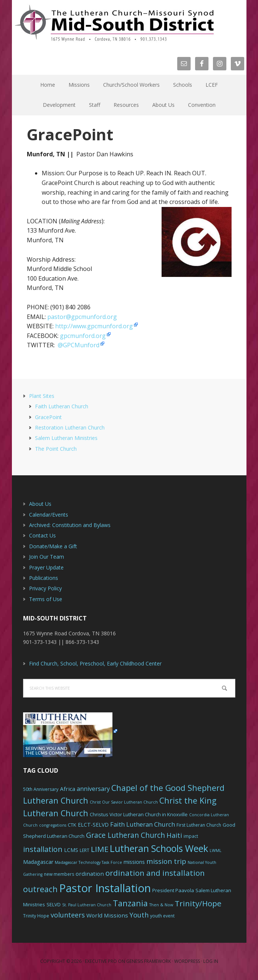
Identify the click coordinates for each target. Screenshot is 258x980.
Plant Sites (42, 396)
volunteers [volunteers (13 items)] (68, 915)
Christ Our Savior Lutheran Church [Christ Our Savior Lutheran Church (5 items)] (124, 802)
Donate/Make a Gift (53, 546)
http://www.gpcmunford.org (94, 326)
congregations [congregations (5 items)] (53, 825)
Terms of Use (46, 599)
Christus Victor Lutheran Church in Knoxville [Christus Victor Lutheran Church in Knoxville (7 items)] (139, 814)
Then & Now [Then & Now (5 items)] (161, 905)
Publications (44, 578)
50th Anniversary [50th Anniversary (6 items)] (41, 789)
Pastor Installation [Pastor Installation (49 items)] (105, 888)
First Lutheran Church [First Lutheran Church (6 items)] (199, 825)
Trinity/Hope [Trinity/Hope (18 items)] (198, 903)
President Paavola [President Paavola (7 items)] (173, 890)
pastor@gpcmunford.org (82, 317)
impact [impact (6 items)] (191, 836)
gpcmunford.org (83, 336)
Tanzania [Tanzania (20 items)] (130, 903)
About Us (40, 504)
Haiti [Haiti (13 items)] (174, 835)
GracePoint (48, 417)
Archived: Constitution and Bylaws (70, 525)
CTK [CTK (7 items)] (72, 825)
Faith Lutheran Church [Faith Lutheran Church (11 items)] (143, 824)
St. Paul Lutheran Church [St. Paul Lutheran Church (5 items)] (87, 905)
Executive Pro (101, 961)
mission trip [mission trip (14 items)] (166, 861)
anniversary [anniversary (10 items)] (93, 789)
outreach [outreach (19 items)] (40, 889)
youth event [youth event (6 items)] (162, 916)
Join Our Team (47, 557)
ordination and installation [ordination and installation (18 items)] (155, 873)
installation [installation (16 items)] (43, 849)
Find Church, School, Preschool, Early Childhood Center (95, 663)
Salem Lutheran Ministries (66, 438)
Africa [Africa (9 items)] (68, 789)
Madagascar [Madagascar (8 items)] (38, 862)
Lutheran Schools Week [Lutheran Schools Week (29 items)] (159, 848)
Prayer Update (46, 567)
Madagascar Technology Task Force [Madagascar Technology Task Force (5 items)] (88, 862)
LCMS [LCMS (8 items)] (71, 850)
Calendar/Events (49, 515)
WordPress (187, 961)
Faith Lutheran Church (62, 406)
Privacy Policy (45, 588)
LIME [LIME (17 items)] (100, 849)
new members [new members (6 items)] (59, 874)
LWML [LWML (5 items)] (216, 850)
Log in (211, 961)
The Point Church (56, 449)
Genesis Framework (149, 961)
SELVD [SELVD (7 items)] (54, 904)
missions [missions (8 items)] (134, 862)
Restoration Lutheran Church (70, 427)
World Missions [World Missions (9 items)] (107, 915)
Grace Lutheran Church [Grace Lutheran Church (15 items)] (125, 835)
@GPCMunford (79, 345)
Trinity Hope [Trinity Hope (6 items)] (36, 916)
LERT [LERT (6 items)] (85, 850)
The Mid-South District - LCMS (114, 23)
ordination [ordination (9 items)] (90, 874)
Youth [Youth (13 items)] (139, 915)
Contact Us (42, 535)
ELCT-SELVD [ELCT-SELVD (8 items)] (93, 825)
